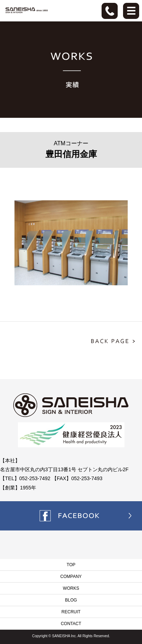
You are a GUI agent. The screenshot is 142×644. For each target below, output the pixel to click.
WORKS (71, 588)
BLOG (71, 600)
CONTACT (71, 624)
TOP (71, 565)
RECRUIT (71, 612)
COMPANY (71, 577)
